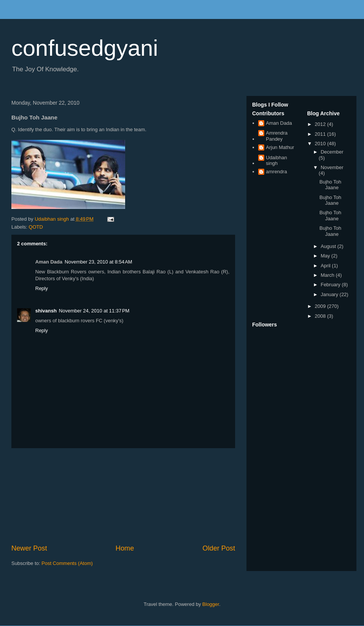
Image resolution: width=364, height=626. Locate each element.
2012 (321, 124)
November (332, 167)
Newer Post (29, 548)
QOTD (36, 227)
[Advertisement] (123, 496)
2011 (321, 134)
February (331, 285)
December (332, 152)
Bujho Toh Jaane (330, 185)
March (328, 275)
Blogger (211, 604)
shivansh (46, 311)
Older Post (219, 548)
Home (125, 548)
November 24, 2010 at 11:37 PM (94, 311)
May (326, 256)
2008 (321, 316)
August (329, 246)
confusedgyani (85, 48)
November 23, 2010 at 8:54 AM (99, 262)
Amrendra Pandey (277, 136)
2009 (321, 306)
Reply (42, 288)
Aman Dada (279, 123)
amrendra (276, 172)
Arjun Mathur (280, 147)
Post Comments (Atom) (67, 563)
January (330, 294)
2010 (321, 144)
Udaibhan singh (276, 161)
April (326, 266)
